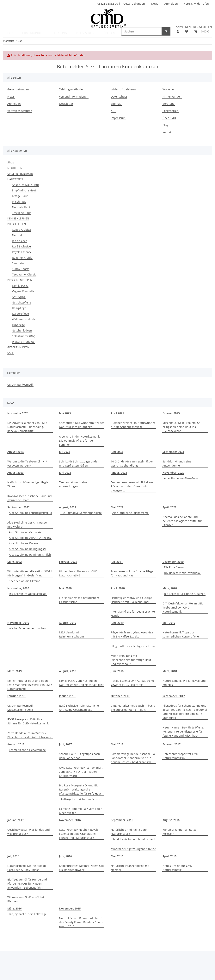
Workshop (169, 89)
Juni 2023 (65, 473)
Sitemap (116, 104)
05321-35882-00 (108, 4)
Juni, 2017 (65, 744)
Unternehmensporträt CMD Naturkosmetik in (180, 756)
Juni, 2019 (117, 623)
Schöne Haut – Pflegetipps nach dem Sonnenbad (80, 756)
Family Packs (20, 286)
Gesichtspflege (21, 302)
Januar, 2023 (119, 473)
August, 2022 (68, 507)
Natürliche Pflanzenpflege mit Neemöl (130, 868)
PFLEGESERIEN (17, 224)
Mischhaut (19, 202)
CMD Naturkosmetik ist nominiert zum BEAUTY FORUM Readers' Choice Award (81, 772)
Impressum (118, 118)
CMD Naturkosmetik (20, 385)
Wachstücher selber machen (28, 628)
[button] (178, 31)
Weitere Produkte (23, 342)
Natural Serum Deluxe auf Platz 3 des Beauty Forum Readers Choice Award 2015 (81, 922)
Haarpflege (19, 308)
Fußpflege (18, 325)
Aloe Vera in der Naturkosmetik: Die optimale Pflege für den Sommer (80, 441)
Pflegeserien (170, 111)
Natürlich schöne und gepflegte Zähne (28, 484)
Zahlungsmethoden (72, 89)
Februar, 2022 (68, 562)
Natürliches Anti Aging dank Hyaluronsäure (129, 832)
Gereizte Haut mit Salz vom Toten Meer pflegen (81, 811)
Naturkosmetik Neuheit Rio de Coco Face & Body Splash (27, 868)
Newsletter (66, 104)
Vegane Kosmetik (23, 291)
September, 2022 (18, 507)
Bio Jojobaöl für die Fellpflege (28, 914)
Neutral (17, 235)
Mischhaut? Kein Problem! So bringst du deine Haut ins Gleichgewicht (181, 427)
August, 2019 (68, 623)
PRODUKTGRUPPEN (20, 280)
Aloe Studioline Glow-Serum (182, 478)
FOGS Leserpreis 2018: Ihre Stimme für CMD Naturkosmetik (28, 721)
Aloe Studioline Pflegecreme (130, 513)
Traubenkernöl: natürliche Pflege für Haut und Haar (132, 573)
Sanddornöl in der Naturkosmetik (134, 839)
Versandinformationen (74, 96)
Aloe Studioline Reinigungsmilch (30, 555)
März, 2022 (15, 562)
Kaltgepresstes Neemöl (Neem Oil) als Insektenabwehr (81, 868)
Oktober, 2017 (120, 696)
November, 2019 (18, 623)
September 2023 (173, 452)
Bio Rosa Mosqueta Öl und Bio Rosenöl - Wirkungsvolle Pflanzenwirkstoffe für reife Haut (80, 789)
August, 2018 (68, 671)
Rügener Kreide (22, 258)
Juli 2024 (65, 452)
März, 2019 (15, 671)
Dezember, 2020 (173, 562)
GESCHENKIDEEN (18, 347)
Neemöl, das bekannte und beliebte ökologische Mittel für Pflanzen (182, 521)
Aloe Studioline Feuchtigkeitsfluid (31, 513)
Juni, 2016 (65, 856)
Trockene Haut (21, 213)
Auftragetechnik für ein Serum (80, 799)
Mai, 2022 (117, 507)
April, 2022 (169, 507)
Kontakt (167, 132)
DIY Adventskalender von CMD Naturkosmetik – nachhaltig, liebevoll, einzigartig (27, 427)
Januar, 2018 (67, 696)
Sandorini (18, 263)
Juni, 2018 (117, 671)
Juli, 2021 (117, 562)
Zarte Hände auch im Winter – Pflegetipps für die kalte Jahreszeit (30, 735)
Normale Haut (21, 207)
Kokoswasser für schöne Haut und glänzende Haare (30, 498)
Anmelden (171, 4)
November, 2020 (18, 588)
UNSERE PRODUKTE (20, 174)
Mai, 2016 (117, 856)
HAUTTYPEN (15, 179)
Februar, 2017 (172, 744)
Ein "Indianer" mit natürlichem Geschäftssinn (79, 600)
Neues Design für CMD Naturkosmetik (177, 868)
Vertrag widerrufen (196, 4)
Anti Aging (19, 297)
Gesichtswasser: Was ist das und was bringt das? (29, 832)
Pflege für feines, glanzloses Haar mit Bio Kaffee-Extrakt (132, 634)
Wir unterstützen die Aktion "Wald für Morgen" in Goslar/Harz (30, 573)
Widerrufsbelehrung (124, 89)
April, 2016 (169, 856)
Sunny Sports (21, 269)
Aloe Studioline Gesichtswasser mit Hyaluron (28, 524)
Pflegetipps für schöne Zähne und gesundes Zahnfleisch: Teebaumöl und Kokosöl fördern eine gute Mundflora (185, 712)
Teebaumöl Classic (24, 274)
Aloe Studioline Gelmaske (25, 532)
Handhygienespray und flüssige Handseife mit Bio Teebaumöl (131, 600)
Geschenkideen (22, 330)
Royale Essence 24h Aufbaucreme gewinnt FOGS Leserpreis (133, 683)
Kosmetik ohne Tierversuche (27, 750)
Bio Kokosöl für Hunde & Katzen (185, 594)
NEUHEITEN (15, 168)
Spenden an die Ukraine (25, 581)
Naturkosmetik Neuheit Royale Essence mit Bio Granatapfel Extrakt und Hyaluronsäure (79, 834)
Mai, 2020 (65, 588)
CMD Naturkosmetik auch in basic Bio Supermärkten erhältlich (133, 708)
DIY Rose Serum (174, 567)
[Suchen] (141, 31)
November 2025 (18, 413)
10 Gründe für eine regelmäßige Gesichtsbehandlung (132, 463)
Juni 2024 (117, 452)
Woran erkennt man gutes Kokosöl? (179, 832)
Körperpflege (20, 314)
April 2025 (117, 413)
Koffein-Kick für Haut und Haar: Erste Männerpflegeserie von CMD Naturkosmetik (30, 685)
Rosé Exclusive (21, 246)
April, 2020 (118, 588)
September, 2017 (174, 696)
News (155, 4)
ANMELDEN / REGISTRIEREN (194, 27)
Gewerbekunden (134, 4)
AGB (114, 111)
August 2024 (15, 452)
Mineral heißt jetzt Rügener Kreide (133, 849)
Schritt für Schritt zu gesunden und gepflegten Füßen (79, 463)
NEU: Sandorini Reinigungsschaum (71, 634)
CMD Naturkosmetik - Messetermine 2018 (21, 708)
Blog (165, 125)
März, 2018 (170, 671)
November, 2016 (70, 820)
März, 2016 (15, 908)
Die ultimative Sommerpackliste (81, 513)
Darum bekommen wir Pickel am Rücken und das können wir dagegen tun (132, 486)
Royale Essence (22, 252)
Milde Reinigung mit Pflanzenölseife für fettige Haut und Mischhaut (131, 660)
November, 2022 (173, 473)
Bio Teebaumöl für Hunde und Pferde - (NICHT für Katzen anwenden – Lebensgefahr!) (27, 884)
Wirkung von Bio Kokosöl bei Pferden (26, 899)
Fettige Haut (20, 196)
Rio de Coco (20, 241)
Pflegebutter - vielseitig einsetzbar (133, 646)
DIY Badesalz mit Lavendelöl (182, 573)
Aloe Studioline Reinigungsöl (28, 549)
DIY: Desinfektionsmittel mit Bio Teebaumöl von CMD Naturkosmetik (183, 607)
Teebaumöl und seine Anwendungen (73, 484)
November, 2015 (70, 908)
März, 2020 (170, 588)
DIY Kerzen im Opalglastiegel (28, 594)
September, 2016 (122, 820)
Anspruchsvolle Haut (25, 185)
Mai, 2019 (169, 623)
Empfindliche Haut (24, 190)
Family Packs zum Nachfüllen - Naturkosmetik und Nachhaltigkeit (81, 683)
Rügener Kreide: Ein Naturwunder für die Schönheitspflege (133, 425)
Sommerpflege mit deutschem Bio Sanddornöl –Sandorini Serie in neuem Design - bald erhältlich (133, 758)
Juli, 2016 (13, 856)
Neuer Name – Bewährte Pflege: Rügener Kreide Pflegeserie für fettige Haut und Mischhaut (183, 731)
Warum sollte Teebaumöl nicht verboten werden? (27, 463)
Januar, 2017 (15, 820)
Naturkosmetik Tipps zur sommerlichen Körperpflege (181, 634)
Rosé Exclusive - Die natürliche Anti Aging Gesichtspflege (79, 708)
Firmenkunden (172, 96)
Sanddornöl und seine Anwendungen (177, 463)
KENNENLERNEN (18, 218)
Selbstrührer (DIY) (24, 336)
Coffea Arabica (21, 230)
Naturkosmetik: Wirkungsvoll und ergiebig (184, 683)
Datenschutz (119, 96)
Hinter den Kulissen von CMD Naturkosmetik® (78, 573)
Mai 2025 (65, 413)
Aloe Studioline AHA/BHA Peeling (30, 538)
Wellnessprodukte (24, 319)
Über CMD (169, 118)
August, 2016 (171, 820)
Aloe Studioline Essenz (24, 543)
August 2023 (15, 473)
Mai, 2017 (117, 744)
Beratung (169, 104)
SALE (10, 353)
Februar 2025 (171, 413)
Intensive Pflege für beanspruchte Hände (133, 614)
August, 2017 (16, 744)
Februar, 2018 (16, 696)
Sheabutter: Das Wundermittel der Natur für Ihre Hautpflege (82, 425)
